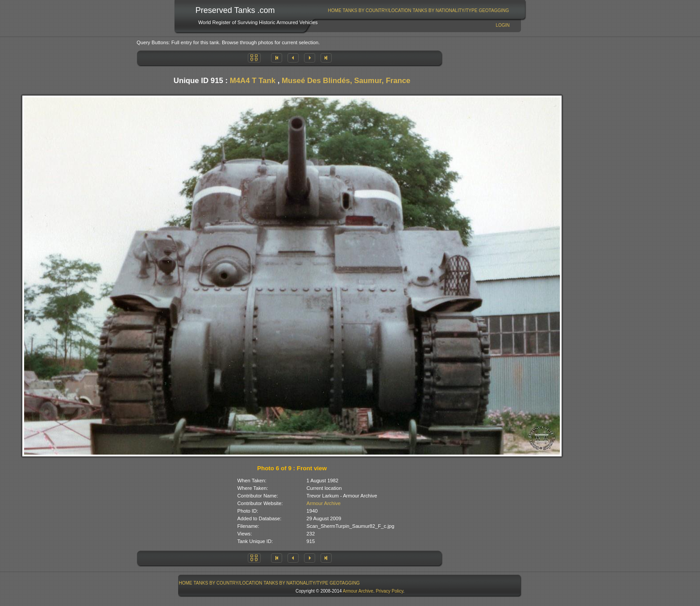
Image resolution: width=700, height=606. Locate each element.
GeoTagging (494, 10)
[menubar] (418, 10)
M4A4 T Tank (253, 81)
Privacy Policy (390, 591)
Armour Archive (324, 503)
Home (335, 10)
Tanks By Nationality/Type (445, 10)
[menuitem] (335, 10)
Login (502, 25)
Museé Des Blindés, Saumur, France (346, 81)
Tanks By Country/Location (377, 10)
